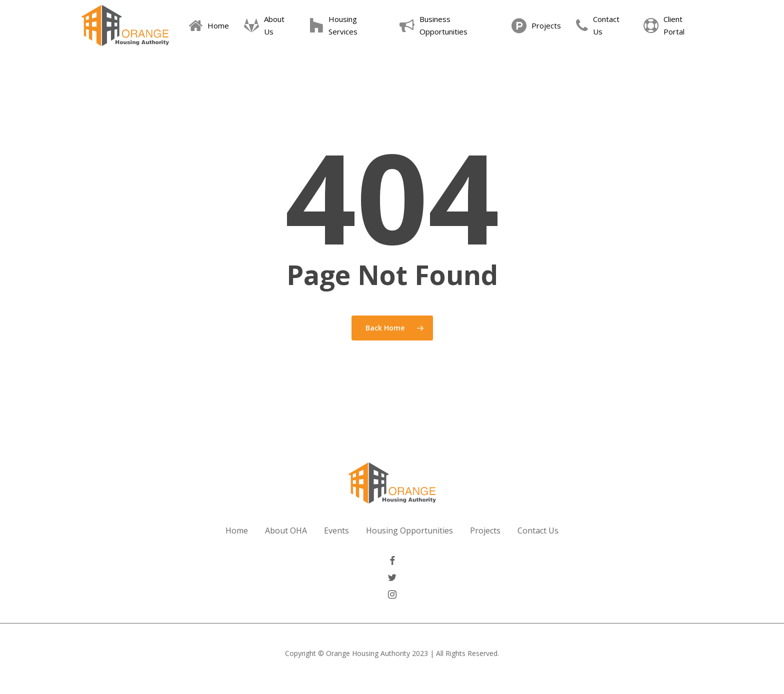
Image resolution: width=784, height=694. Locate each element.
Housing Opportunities (409, 530)
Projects (485, 530)
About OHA (286, 530)
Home (237, 530)
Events (336, 530)
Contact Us (538, 530)
